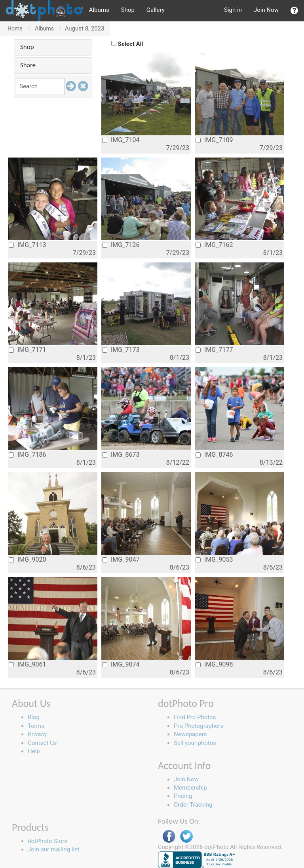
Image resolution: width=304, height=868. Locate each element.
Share (28, 65)
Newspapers (190, 734)
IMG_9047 (121, 559)
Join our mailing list (54, 849)
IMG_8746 (214, 455)
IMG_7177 (214, 350)
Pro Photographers (199, 726)
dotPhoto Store (47, 841)
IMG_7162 (214, 245)
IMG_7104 (121, 140)
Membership (190, 788)
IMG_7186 (27, 455)
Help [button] (34, 751)
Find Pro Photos (195, 717)
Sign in (233, 10)
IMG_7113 (27, 245)
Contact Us (42, 743)
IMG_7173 (121, 350)
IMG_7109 (214, 140)
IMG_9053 (214, 559)
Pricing (183, 796)
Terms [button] (36, 726)
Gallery (156, 10)
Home (15, 28)
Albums (99, 10)
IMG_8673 (121, 455)
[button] (294, 11)
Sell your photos (195, 743)
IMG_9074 (121, 664)
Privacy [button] (37, 734)
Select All (131, 44)
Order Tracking (193, 805)
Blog (34, 717)
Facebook (169, 837)
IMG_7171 (27, 350)
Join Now (266, 10)
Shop (128, 10)
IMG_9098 (214, 664)
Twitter (186, 837)
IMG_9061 (27, 664)
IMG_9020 (27, 559)
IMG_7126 (121, 245)
